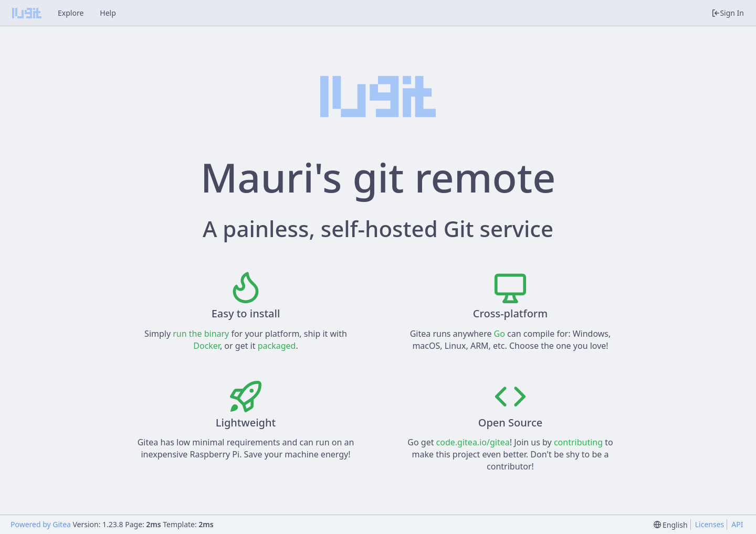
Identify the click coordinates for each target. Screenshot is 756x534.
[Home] (27, 13)
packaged (277, 346)
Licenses (710, 524)
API (737, 524)
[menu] (671, 525)
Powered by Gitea (41, 524)
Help (108, 13)
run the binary (201, 334)
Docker (207, 346)
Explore (71, 13)
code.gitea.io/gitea (473, 442)
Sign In (728, 13)
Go (500, 334)
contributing (578, 442)
